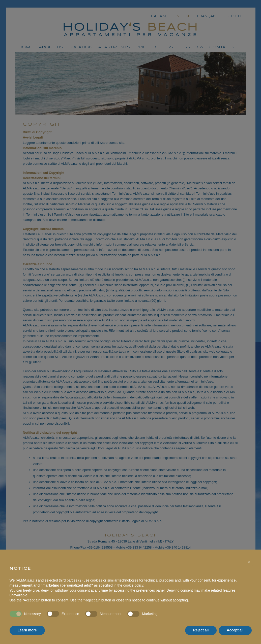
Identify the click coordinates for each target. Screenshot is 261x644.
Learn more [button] (27, 630)
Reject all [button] (201, 630)
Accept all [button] (235, 630)
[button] (249, 562)
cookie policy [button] (133, 585)
